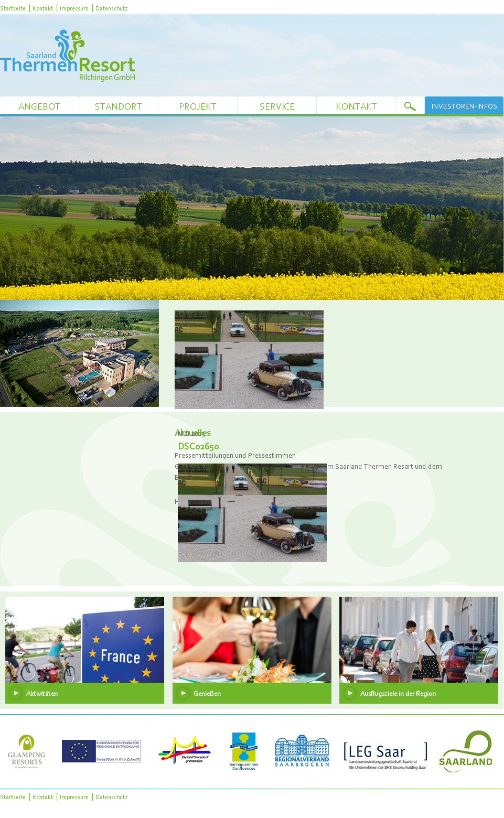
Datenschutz (111, 8)
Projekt (198, 106)
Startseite (13, 8)
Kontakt (43, 8)
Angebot (39, 106)
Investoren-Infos (464, 106)
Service (277, 106)
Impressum (74, 8)
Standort (119, 106)
